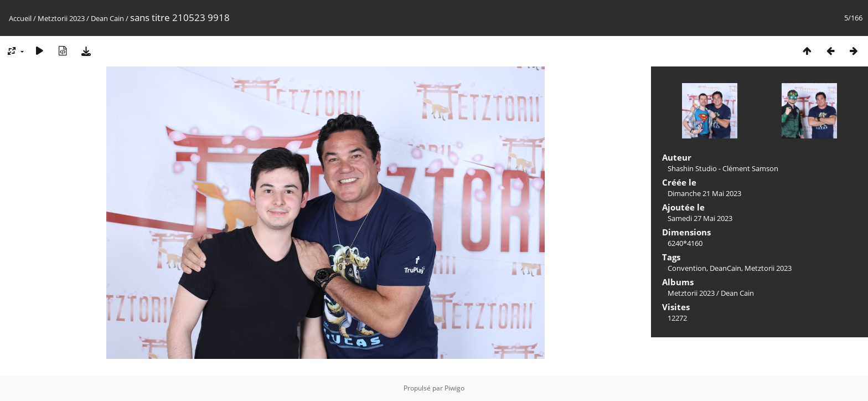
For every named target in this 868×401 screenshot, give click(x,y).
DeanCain (725, 268)
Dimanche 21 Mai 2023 (704, 193)
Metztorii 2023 (61, 18)
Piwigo (454, 388)
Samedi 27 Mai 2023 (700, 218)
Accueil (20, 18)
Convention (687, 268)
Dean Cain (107, 18)
